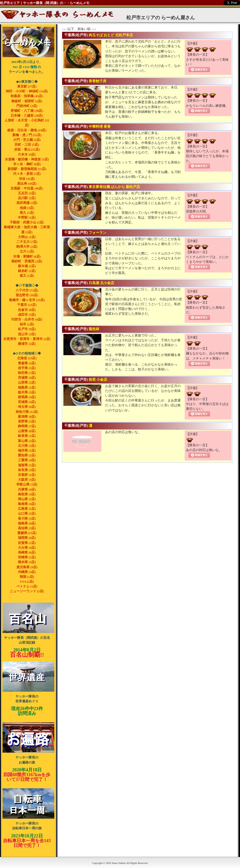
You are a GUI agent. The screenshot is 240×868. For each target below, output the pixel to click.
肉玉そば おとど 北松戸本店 (111, 35)
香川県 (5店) (27, 519)
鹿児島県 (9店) (27, 567)
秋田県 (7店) (27, 373)
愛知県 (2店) (27, 455)
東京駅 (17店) (27, 87)
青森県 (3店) (27, 363)
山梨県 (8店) (27, 431)
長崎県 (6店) (27, 553)
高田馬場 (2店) (27, 203)
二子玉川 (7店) (27, 242)
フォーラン (98, 232)
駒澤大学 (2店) (27, 247)
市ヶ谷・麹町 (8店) (27, 164)
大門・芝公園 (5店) (27, 140)
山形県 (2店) (27, 383)
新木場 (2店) (27, 266)
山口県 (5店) (27, 514)
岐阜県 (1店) (27, 436)
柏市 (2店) (27, 324)
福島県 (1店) (27, 388)
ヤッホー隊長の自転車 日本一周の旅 (28, 803)
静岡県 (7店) (27, 426)
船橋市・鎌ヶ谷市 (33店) (27, 300)
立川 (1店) (27, 251)
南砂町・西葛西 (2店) (27, 261)
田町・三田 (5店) (27, 145)
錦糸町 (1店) (27, 271)
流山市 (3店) (27, 334)
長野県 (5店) (27, 421)
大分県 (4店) (27, 548)
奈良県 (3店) (27, 470)
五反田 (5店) (27, 193)
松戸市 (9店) (27, 329)
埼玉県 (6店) (27, 407)
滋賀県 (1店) (27, 465)
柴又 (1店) (27, 276)
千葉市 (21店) (27, 305)
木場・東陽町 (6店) (27, 257)
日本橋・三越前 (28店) (27, 116)
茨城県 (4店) (27, 402)
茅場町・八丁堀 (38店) (27, 111)
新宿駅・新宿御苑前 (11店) (27, 169)
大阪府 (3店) (27, 480)
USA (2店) (27, 582)
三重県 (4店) (27, 460)
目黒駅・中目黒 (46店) (27, 188)
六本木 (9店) (27, 155)
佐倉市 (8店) (27, 310)
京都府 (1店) (27, 475)
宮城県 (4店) (27, 378)
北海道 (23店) (27, 358)
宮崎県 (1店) (27, 557)
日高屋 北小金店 (102, 283)
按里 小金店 (98, 379)
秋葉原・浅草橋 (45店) (27, 96)
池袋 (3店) (27, 208)
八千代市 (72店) (27, 290)
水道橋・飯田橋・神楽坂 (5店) (27, 159)
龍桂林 (94, 329)
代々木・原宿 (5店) (27, 174)
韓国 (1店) (27, 577)
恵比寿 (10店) (27, 184)
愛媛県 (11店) (27, 533)
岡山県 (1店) (27, 499)
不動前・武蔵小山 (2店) (27, 222)
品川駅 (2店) (27, 198)
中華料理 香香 (100, 126)
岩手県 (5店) (27, 368)
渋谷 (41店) (27, 179)
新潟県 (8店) (27, 417)
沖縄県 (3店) (27, 572)
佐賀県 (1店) (27, 543)
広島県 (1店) (27, 509)
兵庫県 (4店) (27, 490)
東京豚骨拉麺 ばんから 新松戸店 (114, 187)
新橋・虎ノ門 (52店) (27, 135)
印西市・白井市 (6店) (27, 320)
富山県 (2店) (27, 441)
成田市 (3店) (27, 315)
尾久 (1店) (27, 213)
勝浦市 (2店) (27, 344)
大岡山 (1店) (27, 237)
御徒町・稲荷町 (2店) (27, 101)
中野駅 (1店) (27, 218)
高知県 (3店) (27, 528)
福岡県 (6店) (27, 538)
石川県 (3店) (27, 446)
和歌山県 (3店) (27, 484)
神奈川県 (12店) (27, 412)
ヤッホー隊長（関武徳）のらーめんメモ (28, 42)
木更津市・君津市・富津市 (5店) (27, 339)
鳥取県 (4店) (27, 494)
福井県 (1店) (27, 451)
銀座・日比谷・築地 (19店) (27, 130)
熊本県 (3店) (27, 562)
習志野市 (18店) (27, 295)
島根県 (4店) (27, 504)
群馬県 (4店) (27, 397)
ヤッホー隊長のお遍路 (28, 737)
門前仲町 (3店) (27, 106)
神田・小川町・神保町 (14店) (27, 91)
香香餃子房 (98, 81)
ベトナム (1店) (27, 586)
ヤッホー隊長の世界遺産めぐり (28, 676)
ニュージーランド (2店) (27, 591)
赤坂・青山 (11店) (27, 150)
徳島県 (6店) (27, 523)
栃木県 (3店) (27, 392)
